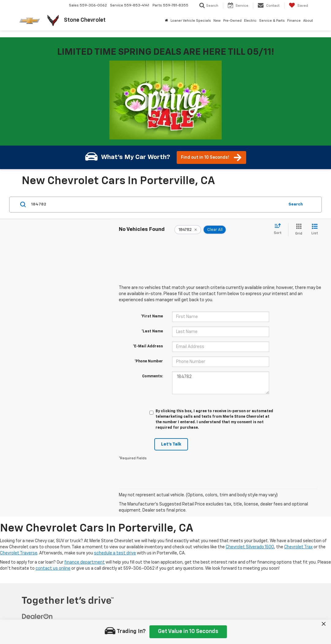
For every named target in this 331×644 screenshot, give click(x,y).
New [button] (217, 21)
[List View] (315, 230)
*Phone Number (149, 361)
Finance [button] (294, 21)
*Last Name (152, 331)
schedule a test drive (115, 553)
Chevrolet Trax (298, 547)
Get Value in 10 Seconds (188, 631)
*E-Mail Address (148, 346)
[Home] (167, 21)
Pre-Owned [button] (232, 21)
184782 (221, 383)
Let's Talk (171, 444)
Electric (250, 21)
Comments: (152, 376)
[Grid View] (297, 230)
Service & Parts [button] (272, 21)
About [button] (308, 21)
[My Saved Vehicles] (298, 6)
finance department (85, 562)
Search (296, 204)
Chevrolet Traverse (19, 553)
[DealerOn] (37, 616)
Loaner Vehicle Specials (191, 21)
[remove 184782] (188, 230)
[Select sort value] (279, 229)
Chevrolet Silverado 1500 (250, 547)
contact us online (53, 568)
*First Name (152, 316)
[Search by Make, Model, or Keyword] (157, 205)
